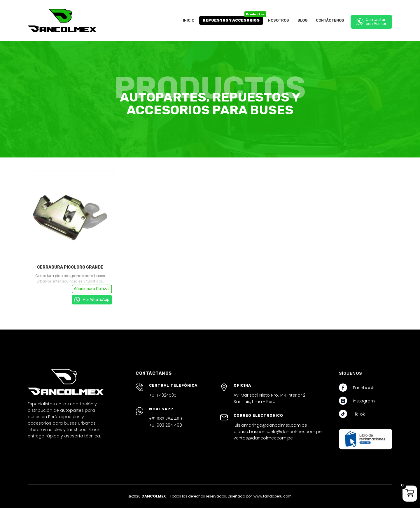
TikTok (359, 414)
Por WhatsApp (96, 300)
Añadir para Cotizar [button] (92, 289)
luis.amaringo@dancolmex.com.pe (270, 425)
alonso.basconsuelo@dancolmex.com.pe (278, 432)
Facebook (363, 388)
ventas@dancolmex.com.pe (263, 438)
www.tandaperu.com (273, 496)
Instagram (364, 401)
